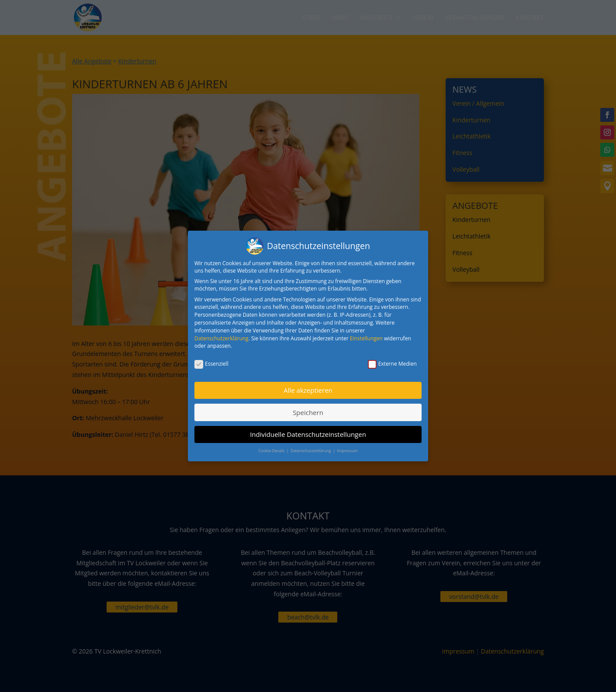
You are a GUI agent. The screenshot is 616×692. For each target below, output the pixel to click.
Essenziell (211, 362)
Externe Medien (392, 362)
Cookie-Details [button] (272, 449)
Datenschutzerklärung (221, 337)
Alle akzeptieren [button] (308, 388)
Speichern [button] (308, 410)
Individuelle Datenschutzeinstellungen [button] (308, 432)
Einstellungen (366, 337)
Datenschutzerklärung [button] (311, 449)
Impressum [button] (347, 449)
